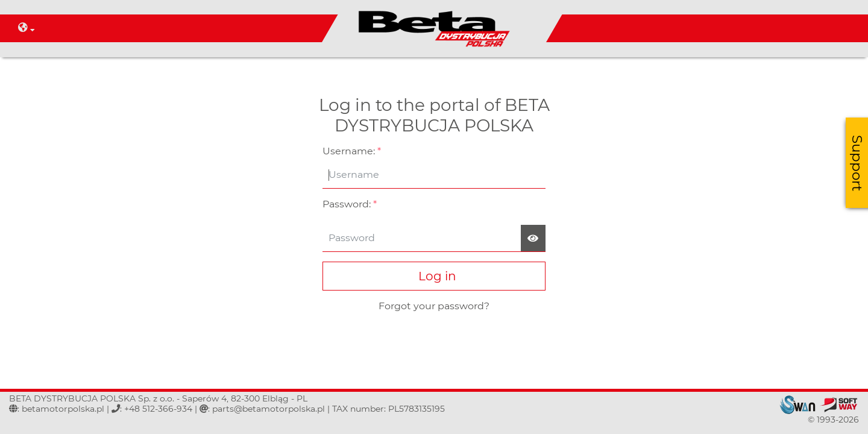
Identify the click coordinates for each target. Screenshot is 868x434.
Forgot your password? (434, 306)
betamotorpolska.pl (63, 409)
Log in (434, 276)
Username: (352, 151)
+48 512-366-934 (158, 409)
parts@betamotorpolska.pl (269, 409)
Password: (350, 204)
